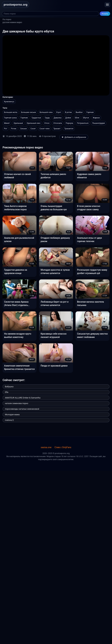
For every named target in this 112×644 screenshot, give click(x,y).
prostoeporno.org (16, 5)
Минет (7, 123)
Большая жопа (11, 112)
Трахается (69, 129)
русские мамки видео (12, 22)
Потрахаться (83, 123)
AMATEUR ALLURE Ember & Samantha (23, 398)
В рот (59, 112)
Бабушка (9, 387)
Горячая (90, 112)
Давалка (58, 118)
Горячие (24, 118)
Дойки (68, 118)
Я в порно (7, 19)
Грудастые (36, 118)
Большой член (46, 112)
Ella (7, 392)
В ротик (68, 112)
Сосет (33, 129)
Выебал (79, 112)
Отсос (47, 123)
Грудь (47, 118)
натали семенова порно (17, 403)
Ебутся (86, 118)
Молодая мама (12, 415)
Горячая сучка (10, 118)
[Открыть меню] (107, 5)
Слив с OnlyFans (63, 447)
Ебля (77, 118)
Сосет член (45, 129)
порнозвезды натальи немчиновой (22, 409)
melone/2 (9, 420)
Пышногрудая (99, 123)
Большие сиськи (28, 112)
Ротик (14, 129)
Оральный (18, 123)
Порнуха (69, 123)
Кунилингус (9, 102)
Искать (105, 14)
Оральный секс (34, 123)
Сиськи (23, 129)
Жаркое (96, 118)
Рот (6, 129)
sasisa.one (46, 447)
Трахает (57, 129)
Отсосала (58, 123)
